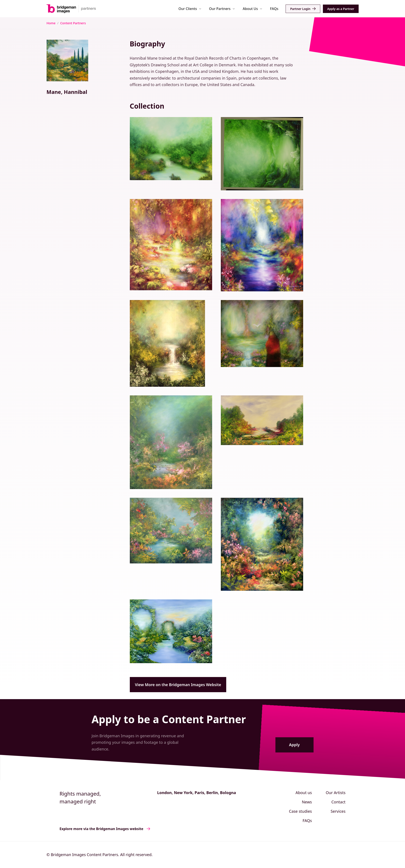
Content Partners (73, 23)
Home (51, 23)
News (307, 802)
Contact (338, 802)
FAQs (274, 9)
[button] (190, 9)
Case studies (301, 811)
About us (304, 793)
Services (338, 811)
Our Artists (336, 793)
